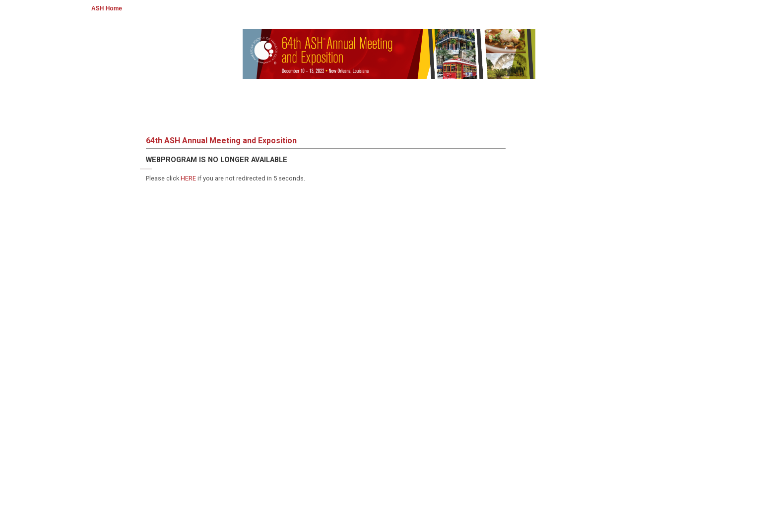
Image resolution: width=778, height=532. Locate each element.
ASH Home (107, 8)
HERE (188, 178)
